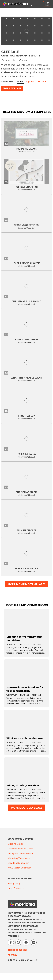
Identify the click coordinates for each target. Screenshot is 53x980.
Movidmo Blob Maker (18, 863)
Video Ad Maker (15, 844)
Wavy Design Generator (19, 868)
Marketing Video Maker (19, 858)
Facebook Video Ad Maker (20, 849)
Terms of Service (18, 950)
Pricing (11, 883)
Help (10, 888)
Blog (18, 883)
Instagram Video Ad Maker (21, 853)
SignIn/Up (47, 4)
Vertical (42, 81)
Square (30, 81)
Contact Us (19, 888)
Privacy (13, 955)
